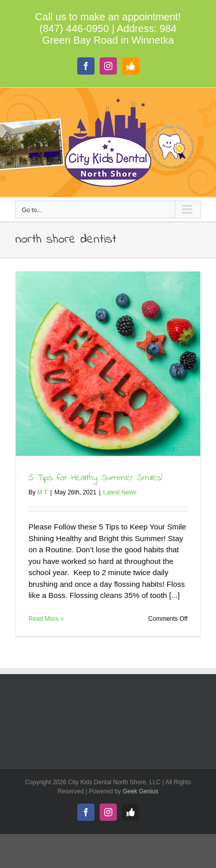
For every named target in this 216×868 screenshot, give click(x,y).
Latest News (120, 492)
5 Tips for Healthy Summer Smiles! (96, 478)
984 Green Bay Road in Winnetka (109, 34)
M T (42, 492)
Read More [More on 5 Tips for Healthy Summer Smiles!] (43, 619)
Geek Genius (140, 791)
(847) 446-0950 (74, 28)
